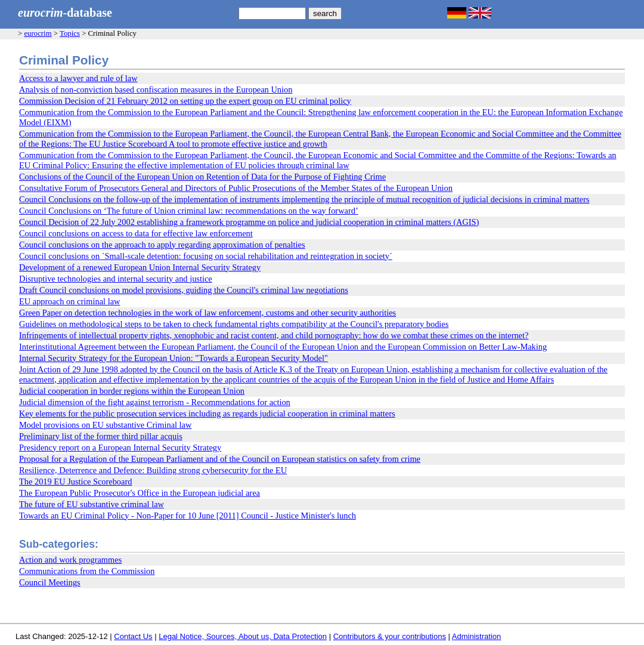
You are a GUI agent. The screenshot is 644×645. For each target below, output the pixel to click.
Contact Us (133, 636)
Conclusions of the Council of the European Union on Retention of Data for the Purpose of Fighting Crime (202, 177)
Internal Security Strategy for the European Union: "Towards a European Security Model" (174, 358)
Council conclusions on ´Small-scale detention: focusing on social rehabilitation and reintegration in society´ (206, 256)
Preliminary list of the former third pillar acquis (101, 436)
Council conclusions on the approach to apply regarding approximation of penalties (162, 245)
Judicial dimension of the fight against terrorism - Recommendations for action (155, 402)
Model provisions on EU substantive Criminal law (105, 425)
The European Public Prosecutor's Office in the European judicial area (140, 493)
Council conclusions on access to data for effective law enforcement (136, 233)
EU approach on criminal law (69, 301)
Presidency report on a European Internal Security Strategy (120, 448)
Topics (70, 33)
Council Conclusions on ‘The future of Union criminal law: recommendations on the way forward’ (189, 211)
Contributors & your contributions (390, 636)
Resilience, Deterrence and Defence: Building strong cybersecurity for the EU (153, 470)
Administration (476, 636)
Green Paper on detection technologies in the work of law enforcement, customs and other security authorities (208, 313)
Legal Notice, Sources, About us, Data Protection (243, 636)
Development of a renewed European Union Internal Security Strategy (140, 267)
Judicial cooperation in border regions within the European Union (132, 391)
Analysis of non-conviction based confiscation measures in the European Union (156, 90)
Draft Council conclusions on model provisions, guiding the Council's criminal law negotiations (184, 290)
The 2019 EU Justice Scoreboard (75, 482)
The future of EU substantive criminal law (92, 504)
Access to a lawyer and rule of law (78, 78)
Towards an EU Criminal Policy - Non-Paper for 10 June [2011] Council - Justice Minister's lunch (188, 516)
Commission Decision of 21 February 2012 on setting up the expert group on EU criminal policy (185, 101)
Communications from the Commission (87, 571)
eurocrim (38, 33)
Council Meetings (50, 582)
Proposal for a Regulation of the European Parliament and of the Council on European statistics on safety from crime (220, 459)
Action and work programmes (70, 560)
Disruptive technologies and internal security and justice (116, 279)
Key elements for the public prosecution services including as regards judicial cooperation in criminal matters (207, 413)
